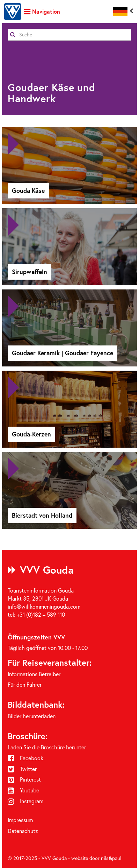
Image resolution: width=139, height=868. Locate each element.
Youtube (23, 790)
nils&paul (111, 858)
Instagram (25, 801)
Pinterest (24, 779)
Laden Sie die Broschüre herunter (47, 747)
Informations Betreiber (34, 674)
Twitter (22, 769)
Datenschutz (23, 831)
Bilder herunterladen (32, 716)
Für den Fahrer (25, 685)
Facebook (25, 758)
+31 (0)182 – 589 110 (41, 615)
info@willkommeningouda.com (44, 607)
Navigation (42, 11)
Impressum (20, 820)
